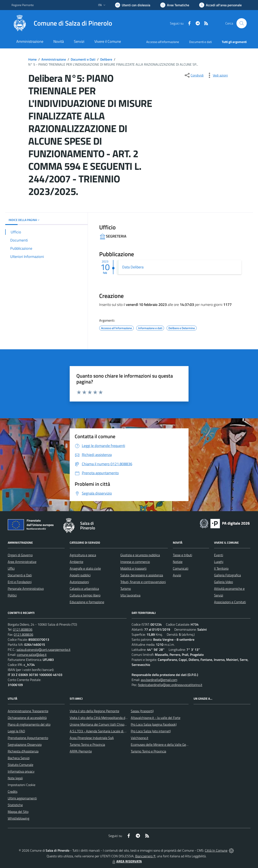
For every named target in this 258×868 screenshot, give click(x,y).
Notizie (178, 562)
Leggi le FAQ (16, 731)
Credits (13, 791)
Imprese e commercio (135, 562)
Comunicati (181, 568)
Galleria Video (223, 582)
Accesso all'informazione (163, 42)
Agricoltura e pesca (83, 555)
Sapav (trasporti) (142, 711)
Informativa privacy (21, 771)
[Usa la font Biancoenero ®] (133, 5)
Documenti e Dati (83, 59)
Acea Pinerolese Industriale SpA (92, 738)
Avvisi (177, 575)
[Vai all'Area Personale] (220, 5)
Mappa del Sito (18, 812)
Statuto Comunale (21, 765)
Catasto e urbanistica (84, 589)
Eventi (219, 555)
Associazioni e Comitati (230, 602)
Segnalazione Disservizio (25, 745)
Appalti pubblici (80, 575)
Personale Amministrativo (26, 589)
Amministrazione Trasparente (28, 711)
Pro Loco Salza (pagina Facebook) (154, 724)
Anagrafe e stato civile (85, 568)
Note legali (15, 778)
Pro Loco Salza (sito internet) (151, 731)
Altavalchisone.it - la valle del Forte (156, 718)
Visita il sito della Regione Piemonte (94, 711)
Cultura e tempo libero (85, 595)
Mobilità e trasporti (133, 568)
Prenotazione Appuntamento (28, 738)
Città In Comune (216, 850)
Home (32, 59)
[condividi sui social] (194, 75)
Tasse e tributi (182, 555)
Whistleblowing (19, 818)
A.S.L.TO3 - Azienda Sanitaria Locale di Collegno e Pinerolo (110, 731)
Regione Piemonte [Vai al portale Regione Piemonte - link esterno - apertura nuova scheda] (23, 5)
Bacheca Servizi (19, 758)
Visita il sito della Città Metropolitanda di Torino (102, 718)
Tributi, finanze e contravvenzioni (143, 582)
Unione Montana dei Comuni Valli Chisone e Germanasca (109, 724)
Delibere (106, 59)
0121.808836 (23, 629)
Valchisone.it (140, 738)
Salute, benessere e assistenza (142, 575)
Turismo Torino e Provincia (87, 745)
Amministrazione (54, 59)
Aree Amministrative (22, 562)
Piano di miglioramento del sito (29, 724)
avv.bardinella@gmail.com (159, 680)
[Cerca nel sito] (241, 23)
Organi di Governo (20, 555)
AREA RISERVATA (127, 861)
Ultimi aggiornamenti (22, 798)
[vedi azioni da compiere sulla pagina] (217, 75)
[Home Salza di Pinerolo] (62, 23)
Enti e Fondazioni (20, 582)
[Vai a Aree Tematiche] (175, 5)
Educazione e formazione (87, 602)
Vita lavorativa (130, 595)
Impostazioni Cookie (22, 785)
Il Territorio (221, 568)
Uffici (11, 568)
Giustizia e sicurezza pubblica (140, 555)
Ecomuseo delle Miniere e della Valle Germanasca (165, 745)
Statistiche (15, 805)
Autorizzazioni (79, 582)
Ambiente (76, 562)
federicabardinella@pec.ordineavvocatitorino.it (170, 685)
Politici (12, 595)
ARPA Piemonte (81, 751)
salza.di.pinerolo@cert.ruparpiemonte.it (44, 650)
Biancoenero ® (145, 856)
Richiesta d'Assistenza (23, 751)
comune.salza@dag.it (32, 655)
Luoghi (219, 562)
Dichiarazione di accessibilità (27, 718)
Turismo (126, 589)
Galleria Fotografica (227, 575)
